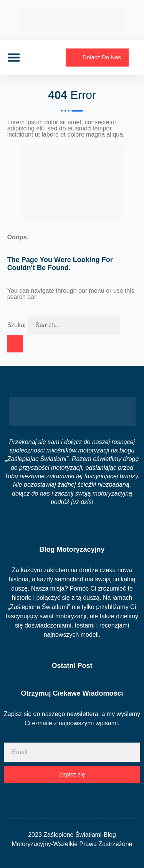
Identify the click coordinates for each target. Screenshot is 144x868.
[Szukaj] (15, 344)
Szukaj (17, 325)
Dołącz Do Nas (102, 57)
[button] (14, 58)
